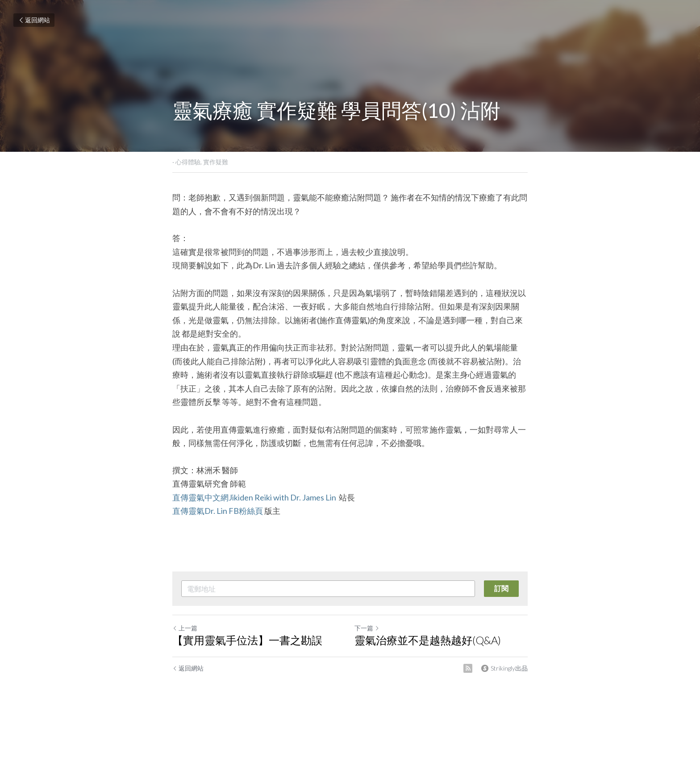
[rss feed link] (468, 668)
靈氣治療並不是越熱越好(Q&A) (428, 640)
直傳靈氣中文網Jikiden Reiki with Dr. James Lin (255, 497)
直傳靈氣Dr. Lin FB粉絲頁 (218, 511)
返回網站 (34, 20)
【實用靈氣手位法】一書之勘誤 (247, 640)
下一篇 (367, 628)
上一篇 (185, 628)
